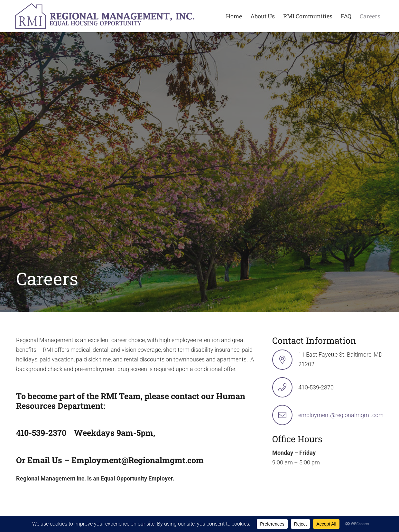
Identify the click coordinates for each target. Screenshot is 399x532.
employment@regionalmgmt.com (341, 415)
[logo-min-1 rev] (104, 16)
